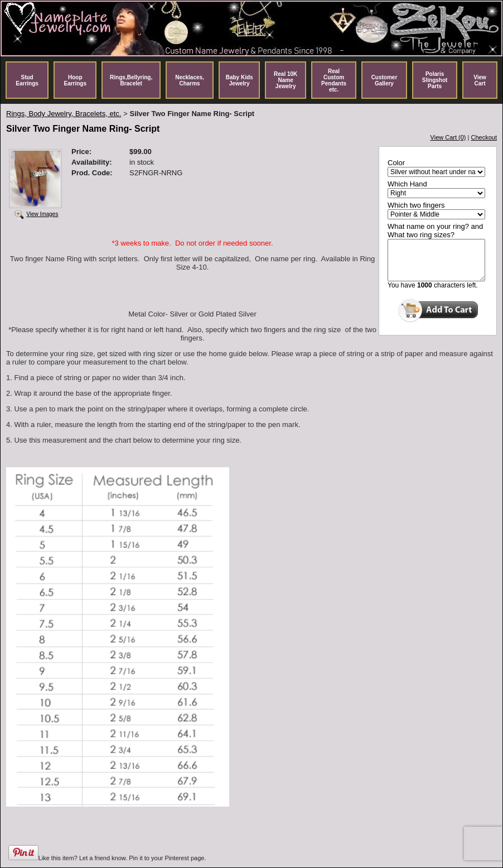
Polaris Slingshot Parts (435, 80)
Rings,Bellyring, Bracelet (131, 80)
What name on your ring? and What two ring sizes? (435, 231)
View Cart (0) (448, 137)
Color (396, 163)
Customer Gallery (384, 80)
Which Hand (407, 184)
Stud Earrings (27, 80)
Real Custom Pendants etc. (334, 80)
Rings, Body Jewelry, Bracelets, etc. (64, 114)
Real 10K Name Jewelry (286, 80)
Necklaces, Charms (190, 80)
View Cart (480, 80)
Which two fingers (416, 205)
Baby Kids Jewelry (240, 80)
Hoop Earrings (75, 80)
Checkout (484, 137)
